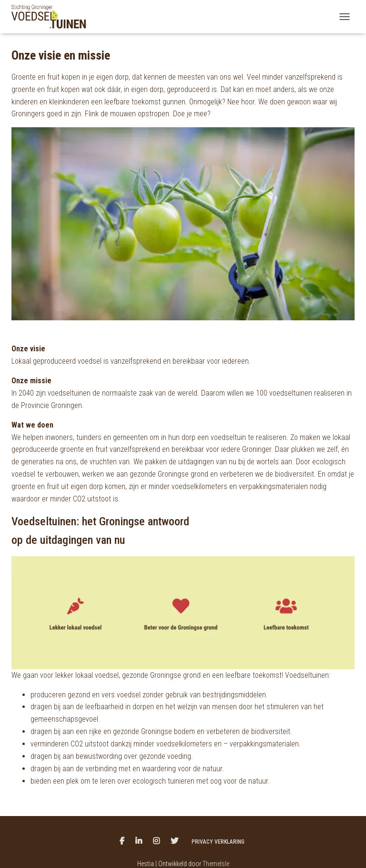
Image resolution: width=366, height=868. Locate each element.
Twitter (174, 841)
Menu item (122, 841)
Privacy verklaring (218, 842)
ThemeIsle (216, 864)
